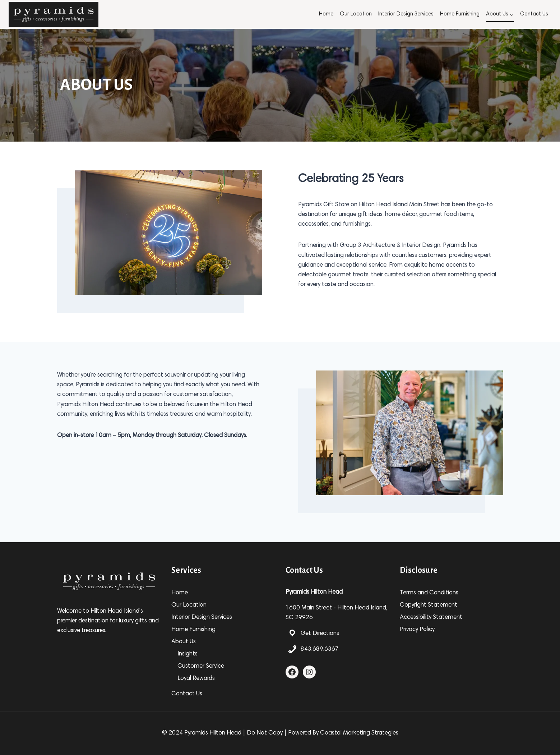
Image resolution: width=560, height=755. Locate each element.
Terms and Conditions (429, 593)
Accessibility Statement (431, 618)
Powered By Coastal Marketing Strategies (343, 733)
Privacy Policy (417, 630)
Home (326, 14)
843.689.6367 (320, 650)
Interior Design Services (406, 14)
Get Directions (320, 634)
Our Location (356, 14)
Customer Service (201, 666)
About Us (184, 642)
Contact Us (534, 14)
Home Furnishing (460, 14)
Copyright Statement (429, 605)
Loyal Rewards (196, 679)
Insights (188, 654)
